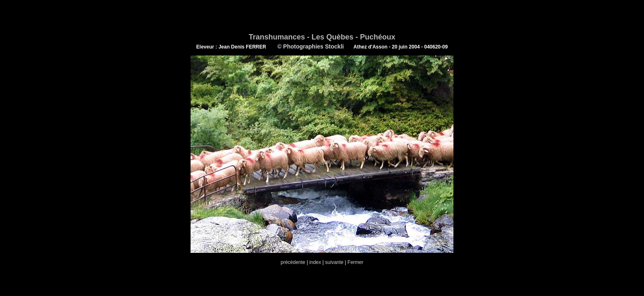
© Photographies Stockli (310, 46)
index (315, 262)
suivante (335, 262)
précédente (293, 262)
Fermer (355, 262)
